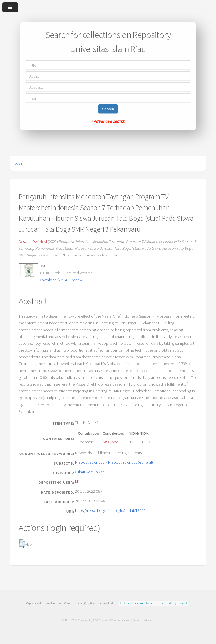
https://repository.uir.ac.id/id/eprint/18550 (110, 510)
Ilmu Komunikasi (92, 472)
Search (108, 109)
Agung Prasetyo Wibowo (138, 620)
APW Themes (100, 620)
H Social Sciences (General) (130, 462)
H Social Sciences (90, 462)
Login (19, 163)
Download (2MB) (53, 280)
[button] (22, 544)
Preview (76, 280)
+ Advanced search (108, 121)
